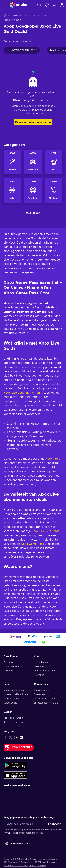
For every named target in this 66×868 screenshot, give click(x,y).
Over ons (8, 662)
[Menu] (5, 5)
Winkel (14, 16)
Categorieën (29, 16)
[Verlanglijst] (47, 5)
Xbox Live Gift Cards (45, 531)
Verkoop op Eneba (13, 718)
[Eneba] (18, 5)
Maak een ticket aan (14, 699)
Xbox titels (53, 459)
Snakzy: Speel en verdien (47, 703)
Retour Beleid (10, 703)
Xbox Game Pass (32, 544)
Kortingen (39, 675)
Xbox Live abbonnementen (22, 393)
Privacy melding (38, 866)
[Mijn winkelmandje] (54, 5)
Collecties (39, 666)
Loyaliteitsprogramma (45, 671)
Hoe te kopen (41, 662)
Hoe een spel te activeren (16, 694)
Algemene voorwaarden (16, 866)
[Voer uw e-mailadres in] (25, 824)
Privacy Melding (12, 833)
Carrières (8, 671)
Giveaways (40, 694)
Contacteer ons (11, 666)
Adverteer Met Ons (13, 722)
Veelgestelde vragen (14, 690)
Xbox (43, 16)
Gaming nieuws (42, 690)
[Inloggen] (62, 5)
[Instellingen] (18, 844)
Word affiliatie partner (45, 699)
